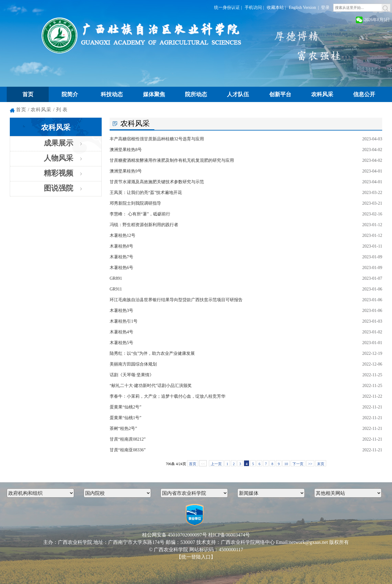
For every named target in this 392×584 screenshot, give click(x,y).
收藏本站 (275, 8)
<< (203, 464)
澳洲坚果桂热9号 (126, 171)
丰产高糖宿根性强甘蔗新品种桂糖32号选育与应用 (157, 139)
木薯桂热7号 (121, 257)
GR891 (116, 278)
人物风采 (58, 158)
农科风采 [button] (322, 94)
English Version (302, 8)
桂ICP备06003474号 (229, 535)
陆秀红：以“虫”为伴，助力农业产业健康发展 (152, 353)
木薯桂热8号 (121, 246)
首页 (21, 110)
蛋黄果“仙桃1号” (125, 418)
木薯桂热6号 (121, 268)
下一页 (298, 464)
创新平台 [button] (280, 94)
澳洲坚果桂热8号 (126, 150)
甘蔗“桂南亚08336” (128, 450)
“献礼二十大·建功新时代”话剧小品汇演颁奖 (151, 386)
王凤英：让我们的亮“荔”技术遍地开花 (146, 193)
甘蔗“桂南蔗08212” (128, 439)
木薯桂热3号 (121, 311)
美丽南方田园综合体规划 (133, 364)
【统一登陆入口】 (196, 557)
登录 (325, 8)
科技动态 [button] (112, 94)
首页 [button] (28, 94)
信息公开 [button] (364, 94)
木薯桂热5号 (121, 343)
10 (286, 464)
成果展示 (58, 143)
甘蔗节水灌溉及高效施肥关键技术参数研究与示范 (157, 182)
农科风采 (41, 110)
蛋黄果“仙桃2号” (125, 407)
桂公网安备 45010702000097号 (175, 535)
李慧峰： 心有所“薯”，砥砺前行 (140, 214)
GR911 (116, 289)
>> (310, 464)
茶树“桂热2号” (123, 429)
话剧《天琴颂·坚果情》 (132, 375)
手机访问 (253, 8)
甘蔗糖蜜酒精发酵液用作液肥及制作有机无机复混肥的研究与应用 (172, 160)
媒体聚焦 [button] (154, 94)
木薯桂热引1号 (124, 321)
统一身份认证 (227, 8)
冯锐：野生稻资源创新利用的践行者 (144, 225)
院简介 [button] (70, 94)
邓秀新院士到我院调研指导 (135, 203)
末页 (321, 464)
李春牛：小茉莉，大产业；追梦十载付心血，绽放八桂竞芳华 (168, 396)
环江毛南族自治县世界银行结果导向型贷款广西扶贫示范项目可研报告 (176, 300)
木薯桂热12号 (123, 235)
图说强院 (58, 188)
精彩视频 (58, 173)
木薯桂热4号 (121, 332)
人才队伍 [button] (238, 94)
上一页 (216, 464)
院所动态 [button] (196, 94)
